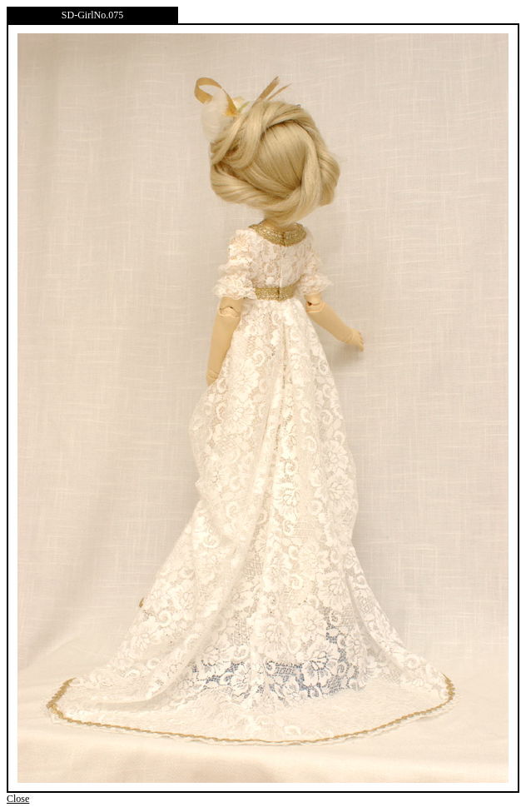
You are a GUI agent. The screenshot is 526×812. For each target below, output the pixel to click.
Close (18, 799)
